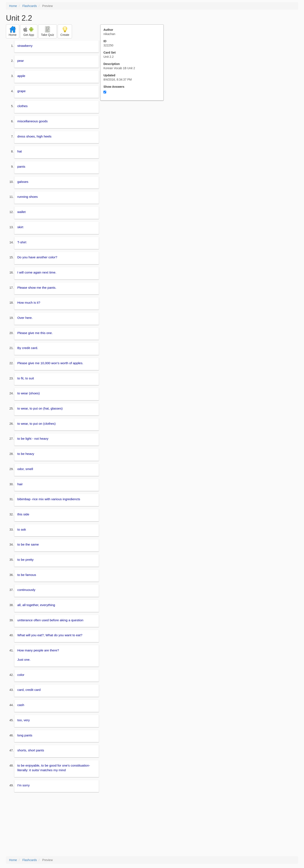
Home (13, 6)
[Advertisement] (134, 142)
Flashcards (30, 6)
